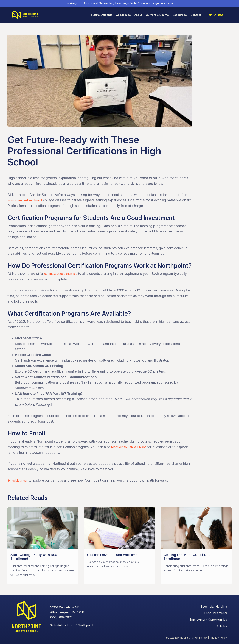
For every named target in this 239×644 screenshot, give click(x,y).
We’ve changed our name (157, 3)
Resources (180, 15)
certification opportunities (64, 274)
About (138, 15)
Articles (222, 626)
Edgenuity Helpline (214, 607)
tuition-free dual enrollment (28, 201)
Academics (123, 15)
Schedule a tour (20, 481)
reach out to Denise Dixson (132, 447)
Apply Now (216, 15)
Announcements (215, 614)
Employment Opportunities (208, 620)
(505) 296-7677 (61, 618)
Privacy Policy (218, 638)
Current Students (157, 15)
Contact (196, 15)
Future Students (102, 15)
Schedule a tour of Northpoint (72, 626)
